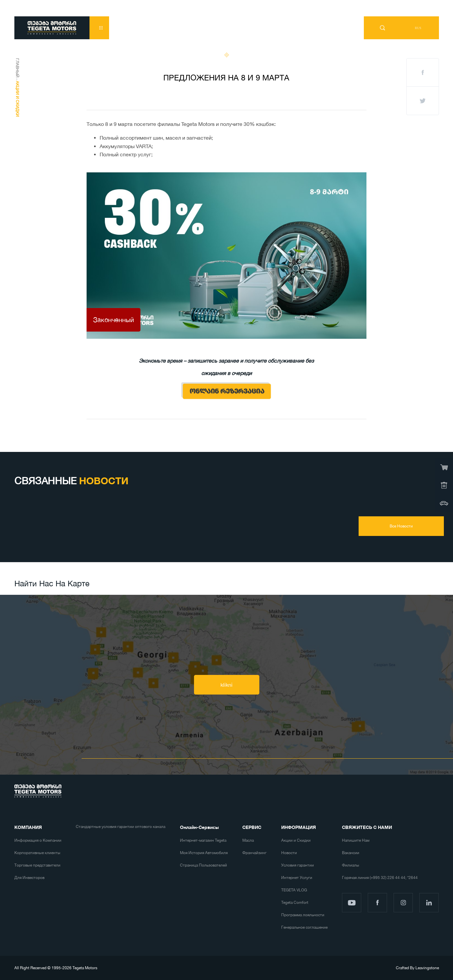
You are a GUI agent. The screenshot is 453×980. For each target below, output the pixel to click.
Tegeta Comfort (295, 903)
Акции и (17, 99)
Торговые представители (37, 865)
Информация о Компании (38, 840)
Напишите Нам (356, 840)
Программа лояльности (303, 915)
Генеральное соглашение (304, 927)
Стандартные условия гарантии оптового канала (121, 827)
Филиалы (351, 865)
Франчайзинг (254, 853)
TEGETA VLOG (294, 890)
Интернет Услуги (297, 878)
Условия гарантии (298, 865)
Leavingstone (427, 968)
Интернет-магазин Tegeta (203, 840)
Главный (17, 68)
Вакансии (351, 853)
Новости (289, 853)
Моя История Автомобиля (204, 853)
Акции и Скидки (296, 840)
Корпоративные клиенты (37, 853)
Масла (248, 840)
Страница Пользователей (203, 865)
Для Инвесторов (29, 878)
